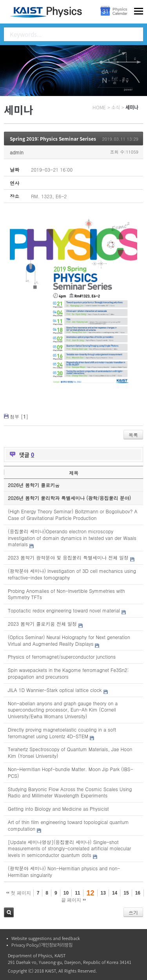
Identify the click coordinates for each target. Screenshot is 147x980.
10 (66, 893)
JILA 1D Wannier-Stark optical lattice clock (55, 690)
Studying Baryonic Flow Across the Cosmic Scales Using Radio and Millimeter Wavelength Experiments (70, 792)
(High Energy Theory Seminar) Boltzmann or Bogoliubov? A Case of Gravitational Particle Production (73, 514)
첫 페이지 (19, 893)
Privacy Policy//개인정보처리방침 (42, 945)
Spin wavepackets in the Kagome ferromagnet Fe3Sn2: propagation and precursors (68, 673)
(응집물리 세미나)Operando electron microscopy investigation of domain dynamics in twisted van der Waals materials (72, 538)
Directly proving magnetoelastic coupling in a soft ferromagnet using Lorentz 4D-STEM (62, 733)
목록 (133, 435)
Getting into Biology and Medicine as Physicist (58, 809)
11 (77, 893)
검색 (9, 912)
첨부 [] (19, 416)
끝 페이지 (73, 900)
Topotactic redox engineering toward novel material (64, 610)
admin (17, 152)
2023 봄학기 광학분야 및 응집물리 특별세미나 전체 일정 (68, 557)
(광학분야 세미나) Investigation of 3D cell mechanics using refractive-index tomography (72, 574)
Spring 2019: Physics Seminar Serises (53, 139)
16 (138, 893)
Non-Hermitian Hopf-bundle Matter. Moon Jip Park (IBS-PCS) (71, 772)
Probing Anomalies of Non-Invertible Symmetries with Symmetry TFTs (66, 594)
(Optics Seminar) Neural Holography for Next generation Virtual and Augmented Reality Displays (69, 640)
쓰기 (133, 912)
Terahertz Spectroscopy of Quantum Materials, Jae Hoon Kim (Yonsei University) (70, 752)
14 (115, 893)
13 (103, 893)
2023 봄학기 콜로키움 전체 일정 (42, 624)
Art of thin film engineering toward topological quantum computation (68, 825)
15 (126, 893)
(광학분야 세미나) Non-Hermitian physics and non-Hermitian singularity (64, 871)
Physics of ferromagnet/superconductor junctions (62, 657)
